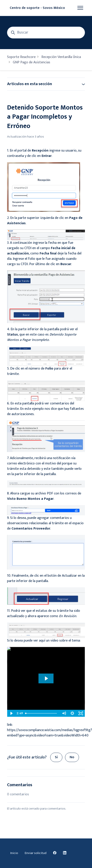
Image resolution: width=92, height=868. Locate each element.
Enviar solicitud (36, 853)
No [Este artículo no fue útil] (72, 757)
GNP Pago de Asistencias (32, 62)
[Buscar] (46, 33)
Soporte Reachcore (21, 57)
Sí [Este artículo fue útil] (56, 757)
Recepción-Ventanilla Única (61, 57)
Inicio (14, 853)
